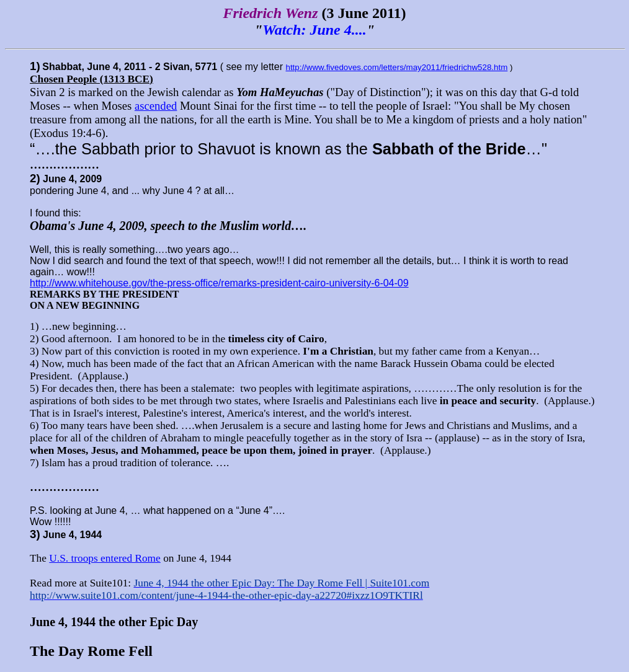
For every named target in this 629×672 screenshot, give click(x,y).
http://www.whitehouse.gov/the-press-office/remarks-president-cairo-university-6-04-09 (219, 283)
